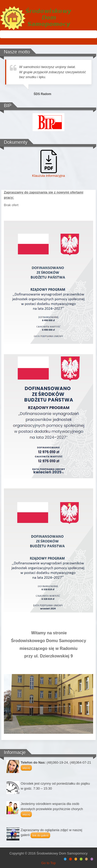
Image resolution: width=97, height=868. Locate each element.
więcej (26, 768)
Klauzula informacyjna (48, 176)
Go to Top (48, 863)
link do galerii (40, 835)
